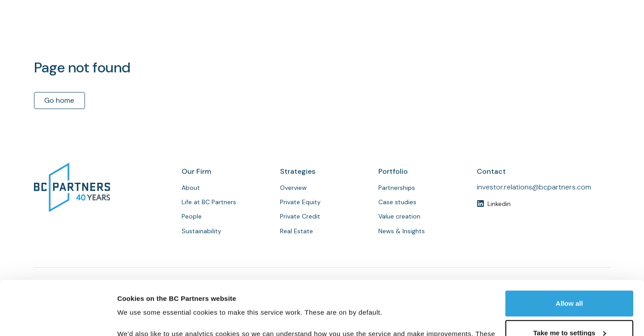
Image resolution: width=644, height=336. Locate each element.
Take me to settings (570, 282)
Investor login (576, 8)
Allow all (570, 253)
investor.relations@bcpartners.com (534, 187)
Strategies (375, 37)
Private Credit (300, 216)
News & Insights (522, 37)
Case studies (397, 202)
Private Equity (300, 202)
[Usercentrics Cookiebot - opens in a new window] (58, 319)
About (334, 37)
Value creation (399, 216)
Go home (59, 100)
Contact (586, 36)
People (417, 37)
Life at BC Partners (209, 202)
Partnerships (462, 37)
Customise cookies (148, 318)
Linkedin (499, 204)
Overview (293, 188)
